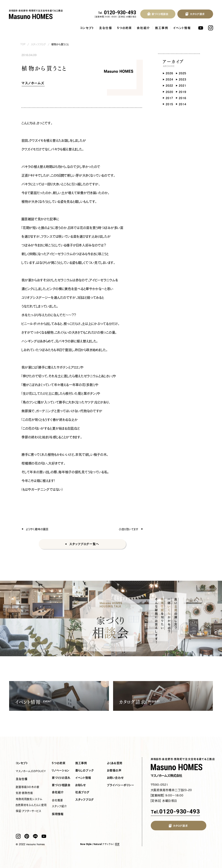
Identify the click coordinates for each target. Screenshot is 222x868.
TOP (23, 44)
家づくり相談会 (61, 785)
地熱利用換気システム (29, 799)
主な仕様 (106, 28)
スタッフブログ (38, 44)
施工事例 (162, 28)
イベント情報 (182, 28)
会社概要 (58, 800)
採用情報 (58, 814)
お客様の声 (114, 770)
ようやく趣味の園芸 (37, 529)
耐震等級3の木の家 (28, 787)
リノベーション (61, 770)
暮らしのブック (85, 770)
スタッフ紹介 (60, 806)
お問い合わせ (116, 778)
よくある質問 (115, 763)
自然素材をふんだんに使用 (31, 805)
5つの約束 (125, 28)
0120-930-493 (117, 13)
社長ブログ (83, 792)
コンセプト (87, 28)
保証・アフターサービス (29, 811)
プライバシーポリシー (121, 785)
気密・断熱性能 (25, 793)
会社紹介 (144, 28)
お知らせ (81, 785)
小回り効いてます (129, 529)
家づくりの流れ (61, 778)
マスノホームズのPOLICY (31, 771)
